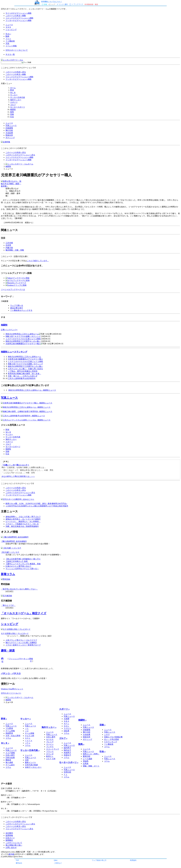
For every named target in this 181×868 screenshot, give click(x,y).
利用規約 (133, 860)
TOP (17, 860)
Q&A (56, 860)
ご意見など (58, 863)
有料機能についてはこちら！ (52, 1)
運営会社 (19, 863)
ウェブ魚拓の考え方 (99, 860)
